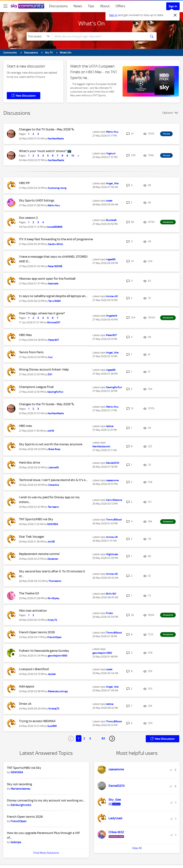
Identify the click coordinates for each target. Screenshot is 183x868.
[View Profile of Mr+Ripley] (53, 598)
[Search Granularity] (39, 36)
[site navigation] (5, 6)
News (78, 6)
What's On (91, 23)
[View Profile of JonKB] (51, 542)
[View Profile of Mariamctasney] (21, 789)
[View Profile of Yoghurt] (111, 153)
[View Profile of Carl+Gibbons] (114, 500)
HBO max (26, 426)
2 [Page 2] (84, 738)
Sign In (173, 6)
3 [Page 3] (90, 738)
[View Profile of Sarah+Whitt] (56, 244)
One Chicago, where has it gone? (42, 313)
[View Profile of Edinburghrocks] (21, 805)
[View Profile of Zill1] (50, 374)
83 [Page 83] (103, 738)
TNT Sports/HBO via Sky (36, 519)
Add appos (27, 686)
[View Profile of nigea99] (111, 259)
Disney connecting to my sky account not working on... (46, 800)
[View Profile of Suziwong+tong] (57, 188)
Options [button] (168, 113)
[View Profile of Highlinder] (112, 554)
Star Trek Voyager (32, 537)
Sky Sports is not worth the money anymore (51, 444)
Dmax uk (25, 704)
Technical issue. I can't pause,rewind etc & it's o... (53, 480)
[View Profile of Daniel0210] (113, 463)
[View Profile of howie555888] (55, 227)
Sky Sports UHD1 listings (37, 200)
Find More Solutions (46, 853)
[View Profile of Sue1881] (52, 726)
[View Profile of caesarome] (112, 480)
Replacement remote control (39, 554)
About (105, 6)
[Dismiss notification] (175, 15)
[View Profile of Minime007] (54, 322)
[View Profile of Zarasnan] (53, 559)
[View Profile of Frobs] (109, 613)
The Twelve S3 (29, 593)
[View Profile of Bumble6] (111, 220)
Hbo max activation (33, 611)
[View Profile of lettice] (110, 426)
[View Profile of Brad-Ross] (54, 449)
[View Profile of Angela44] (112, 316)
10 (73, 156)
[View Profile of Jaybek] (52, 674)
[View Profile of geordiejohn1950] (58, 656)
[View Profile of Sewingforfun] (55, 392)
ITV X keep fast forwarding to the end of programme (56, 239)
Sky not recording (19, 784)
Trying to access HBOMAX (37, 721)
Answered (168, 222)
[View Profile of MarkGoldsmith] (101, 447)
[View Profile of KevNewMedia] (56, 139)
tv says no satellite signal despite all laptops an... (53, 296)
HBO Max (25, 335)
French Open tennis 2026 (37, 632)
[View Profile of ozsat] (109, 201)
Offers (120, 6)
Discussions (58, 6)
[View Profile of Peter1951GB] (55, 266)
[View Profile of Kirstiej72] (54, 709)
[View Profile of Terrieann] (53, 507)
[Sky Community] (27, 6)
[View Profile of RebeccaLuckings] (58, 691)
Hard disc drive (29, 463)
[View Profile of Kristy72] (52, 620)
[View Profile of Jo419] (51, 431)
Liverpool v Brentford (34, 669)
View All (137, 858)
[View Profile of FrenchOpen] (55, 637)
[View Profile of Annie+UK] (112, 296)
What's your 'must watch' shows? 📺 (45, 151)
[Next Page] (112, 739)
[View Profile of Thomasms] (55, 581)
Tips (91, 6)
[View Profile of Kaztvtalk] (53, 284)
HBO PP (24, 183)
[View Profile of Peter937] (54, 340)
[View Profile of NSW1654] (53, 524)
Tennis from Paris (31, 352)
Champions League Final (36, 387)
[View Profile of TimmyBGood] (114, 520)
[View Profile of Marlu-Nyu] (112, 132)
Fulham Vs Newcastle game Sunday (44, 651)
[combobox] (99, 36)
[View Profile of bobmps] (16, 842)
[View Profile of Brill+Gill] (111, 594)
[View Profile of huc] (50, 357)
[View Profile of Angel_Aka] (112, 183)
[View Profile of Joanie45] (53, 468)
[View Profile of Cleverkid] (54, 485)
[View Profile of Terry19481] (55, 301)
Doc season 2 (28, 218)
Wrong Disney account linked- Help (44, 369)
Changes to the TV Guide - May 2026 (45, 129)
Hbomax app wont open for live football (47, 279)
